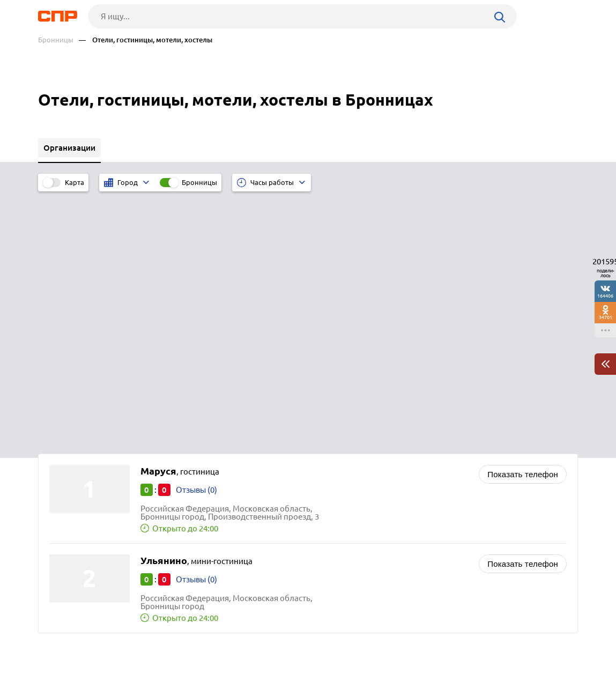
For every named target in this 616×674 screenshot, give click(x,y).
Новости (124, 634)
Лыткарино (74, 476)
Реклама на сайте (200, 634)
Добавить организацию (530, 634)
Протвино (71, 489)
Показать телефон (523, 221)
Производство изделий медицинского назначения (418, 447)
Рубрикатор (58, 634)
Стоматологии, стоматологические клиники (406, 461)
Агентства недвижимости (371, 488)
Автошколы (345, 474)
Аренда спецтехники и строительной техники (409, 501)
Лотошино (73, 503)
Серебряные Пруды (89, 462)
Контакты (278, 634)
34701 (606, 317)
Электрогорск (79, 516)
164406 (605, 296)
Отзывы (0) (196, 237)
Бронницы (56, 40)
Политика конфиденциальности (182, 665)
